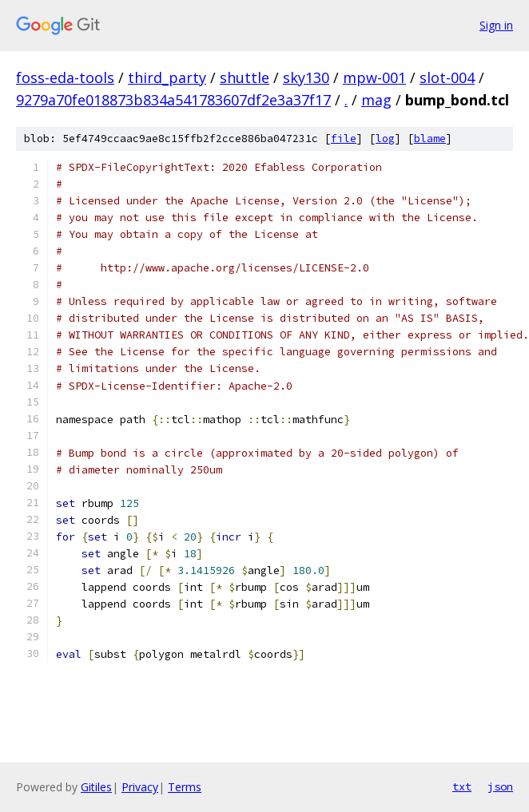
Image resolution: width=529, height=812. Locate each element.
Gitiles (96, 787)
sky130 (306, 77)
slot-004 (447, 77)
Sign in (496, 25)
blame (430, 139)
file (344, 139)
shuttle (245, 77)
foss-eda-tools (65, 77)
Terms (185, 787)
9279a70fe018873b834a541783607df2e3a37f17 (173, 100)
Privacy (140, 787)
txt (462, 786)
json (500, 786)
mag (376, 100)
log (385, 139)
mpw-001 (374, 77)
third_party (167, 77)
